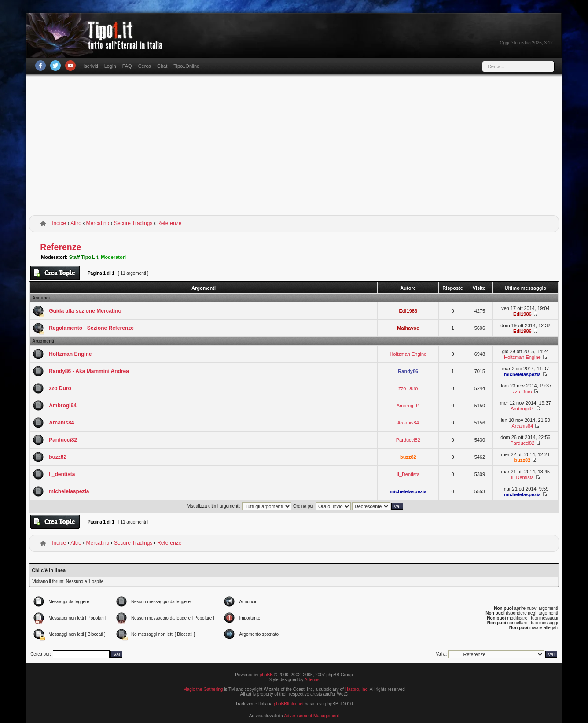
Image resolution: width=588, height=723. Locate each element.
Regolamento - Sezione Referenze (91, 328)
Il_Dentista (408, 474)
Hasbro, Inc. (357, 689)
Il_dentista (62, 474)
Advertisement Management (311, 716)
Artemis (312, 680)
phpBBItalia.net (289, 704)
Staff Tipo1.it (84, 257)
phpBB (266, 675)
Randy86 (408, 371)
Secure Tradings (133, 223)
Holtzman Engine (70, 354)
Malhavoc (408, 328)
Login (110, 66)
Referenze (169, 223)
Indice (59, 223)
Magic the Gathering (203, 689)
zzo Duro (60, 388)
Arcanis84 (61, 423)
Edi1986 (408, 311)
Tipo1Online (186, 66)
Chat (162, 66)
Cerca (145, 66)
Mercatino (98, 223)
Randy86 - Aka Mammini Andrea (89, 371)
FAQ (127, 66)
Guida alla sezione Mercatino (85, 311)
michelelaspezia (522, 374)
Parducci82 (63, 440)
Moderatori (113, 257)
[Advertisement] (294, 147)
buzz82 (58, 457)
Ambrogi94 (63, 406)
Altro (76, 223)
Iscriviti (91, 66)
